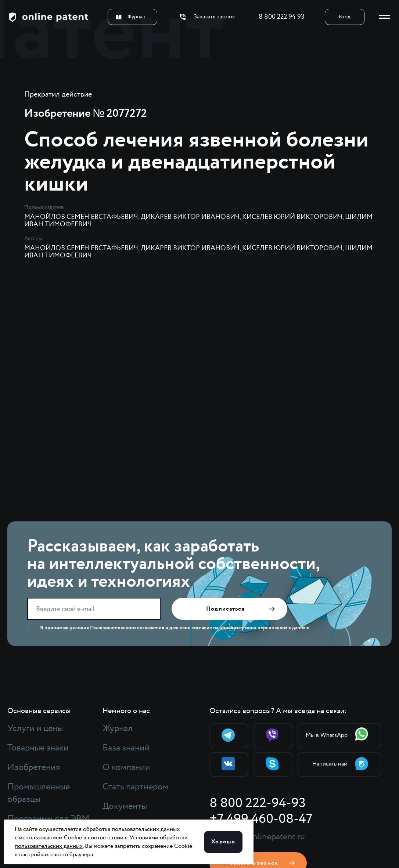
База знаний (126, 748)
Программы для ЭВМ (48, 819)
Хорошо (223, 842)
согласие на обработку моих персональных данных (250, 628)
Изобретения (34, 767)
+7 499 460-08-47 (261, 819)
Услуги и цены (35, 728)
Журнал (130, 17)
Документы (125, 806)
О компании (126, 767)
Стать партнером (135, 787)
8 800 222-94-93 (258, 803)
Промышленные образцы (39, 793)
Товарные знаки (38, 748)
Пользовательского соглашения (127, 628)
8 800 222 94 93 (282, 17)
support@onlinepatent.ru (257, 837)
